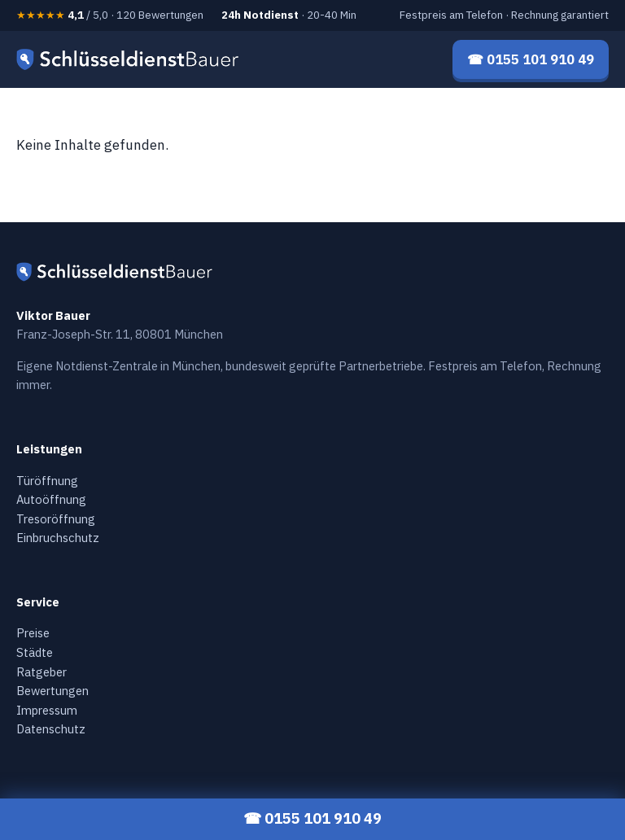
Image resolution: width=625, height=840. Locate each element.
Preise (33, 633)
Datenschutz (51, 729)
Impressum (47, 710)
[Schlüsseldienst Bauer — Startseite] (130, 59)
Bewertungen (52, 691)
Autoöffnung (51, 499)
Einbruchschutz (58, 538)
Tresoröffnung (56, 519)
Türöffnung (47, 481)
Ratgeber (42, 672)
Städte (35, 652)
